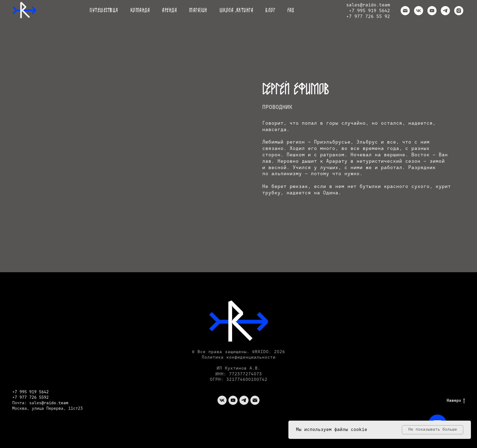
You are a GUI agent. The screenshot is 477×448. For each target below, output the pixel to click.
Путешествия (104, 11)
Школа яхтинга (237, 11)
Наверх (456, 401)
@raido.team (375, 5)
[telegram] (445, 11)
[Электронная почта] (405, 11)
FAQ (291, 11)
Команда (140, 11)
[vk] (419, 11)
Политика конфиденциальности (239, 357)
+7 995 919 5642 (369, 11)
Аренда (170, 11)
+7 (16, 398)
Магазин (198, 11)
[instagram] (459, 11)
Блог (270, 11)
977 (24, 398)
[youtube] (432, 11)
